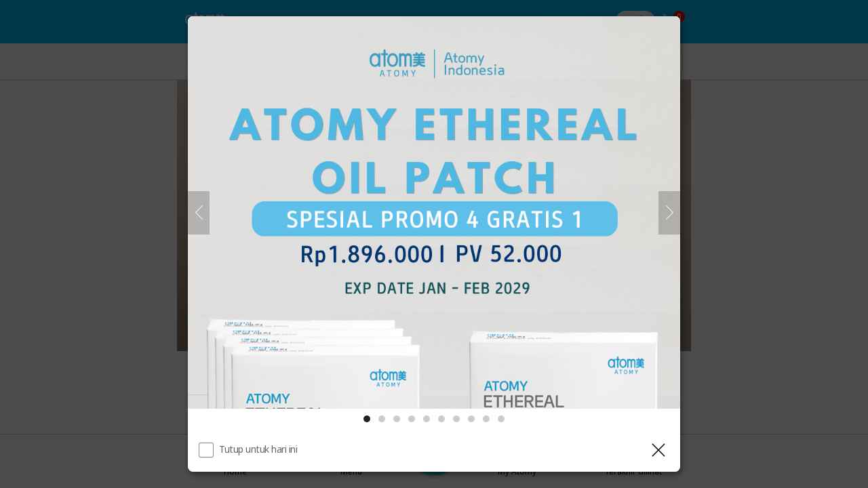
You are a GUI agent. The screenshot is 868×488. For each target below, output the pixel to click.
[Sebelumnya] (199, 213)
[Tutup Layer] (658, 450)
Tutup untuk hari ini (258, 449)
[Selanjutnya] (669, 213)
